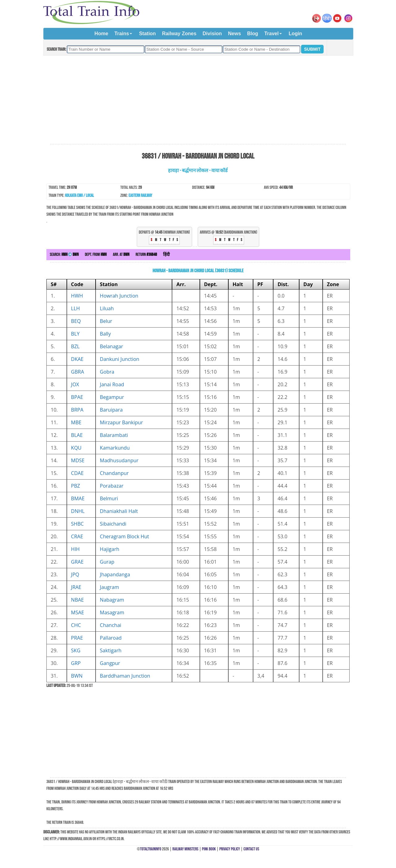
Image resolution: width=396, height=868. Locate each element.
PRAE (77, 638)
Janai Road (112, 384)
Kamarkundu (115, 448)
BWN (77, 676)
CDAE (77, 473)
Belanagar (112, 346)
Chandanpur (114, 473)
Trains (122, 34)
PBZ (76, 486)
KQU (76, 448)
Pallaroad (111, 638)
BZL (75, 346)
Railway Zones (179, 34)
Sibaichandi (113, 524)
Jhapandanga (115, 574)
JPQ (75, 574)
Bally (105, 334)
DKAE (77, 359)
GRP (76, 663)
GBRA (78, 372)
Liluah (107, 308)
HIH (75, 549)
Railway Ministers (185, 849)
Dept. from (96, 254)
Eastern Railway (141, 195)
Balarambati (114, 435)
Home (101, 34)
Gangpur (110, 663)
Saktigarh (111, 650)
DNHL (78, 511)
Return (146, 254)
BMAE (78, 498)
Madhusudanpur (119, 460)
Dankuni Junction (120, 359)
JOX (75, 384)
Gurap (107, 562)
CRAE (77, 536)
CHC (76, 625)
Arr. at (121, 254)
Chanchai (111, 625)
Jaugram (110, 587)
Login (295, 34)
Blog (253, 34)
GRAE (77, 562)
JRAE (76, 587)
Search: (64, 254)
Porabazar (112, 486)
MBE (76, 422)
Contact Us (251, 849)
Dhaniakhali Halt (119, 511)
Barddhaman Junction (125, 676)
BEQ (76, 321)
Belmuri (109, 498)
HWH (77, 296)
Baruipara (111, 410)
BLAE (77, 435)
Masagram (112, 612)
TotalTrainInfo (151, 849)
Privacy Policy (230, 849)
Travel (271, 34)
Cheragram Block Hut (125, 536)
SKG (76, 650)
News (235, 34)
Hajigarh (110, 549)
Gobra (107, 372)
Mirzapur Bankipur (121, 422)
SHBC (77, 524)
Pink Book (209, 849)
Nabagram (112, 600)
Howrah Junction (119, 296)
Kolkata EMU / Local (79, 195)
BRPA (77, 410)
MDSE (78, 460)
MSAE (78, 612)
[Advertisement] (198, 100)
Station (147, 34)
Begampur (112, 397)
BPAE (77, 397)
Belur (106, 321)
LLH (76, 308)
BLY (75, 334)
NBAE (77, 600)
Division (212, 34)
